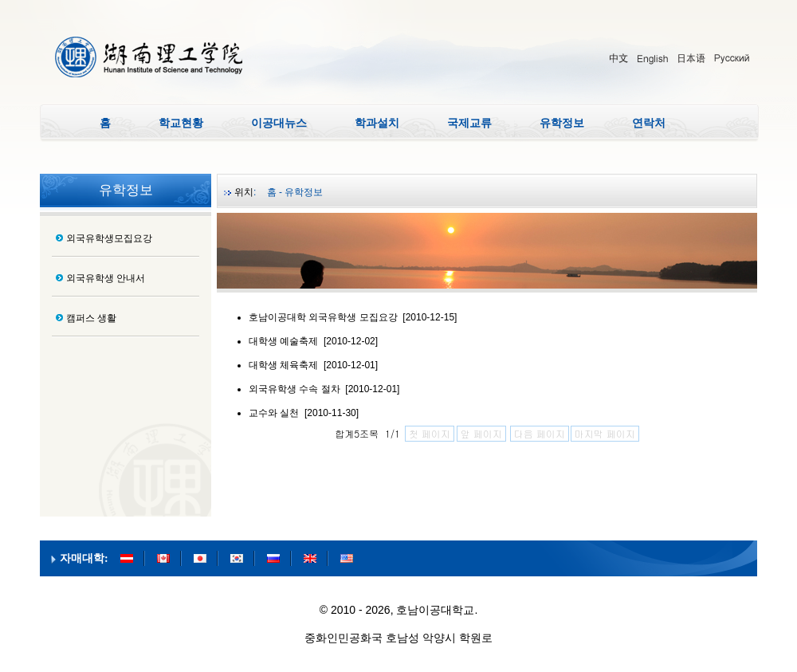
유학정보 (562, 123)
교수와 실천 (274, 413)
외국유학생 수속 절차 (294, 389)
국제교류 (469, 123)
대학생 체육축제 (283, 365)
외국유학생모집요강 (109, 238)
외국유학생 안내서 (106, 278)
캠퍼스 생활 (91, 318)
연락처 (649, 123)
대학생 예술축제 (283, 341)
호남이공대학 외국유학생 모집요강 (323, 317)
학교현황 (181, 123)
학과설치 (377, 123)
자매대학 (82, 558)
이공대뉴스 (279, 123)
